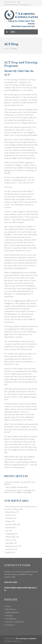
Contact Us (10, 625)
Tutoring (9, 616)
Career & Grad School (14, 622)
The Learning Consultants (26, 639)
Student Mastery (12, 613)
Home (6, 49)
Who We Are (11, 609)
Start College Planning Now (17, 487)
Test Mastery (11, 619)
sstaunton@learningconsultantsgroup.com (18, 5)
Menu (10, 32)
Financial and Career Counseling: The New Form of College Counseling (20, 491)
